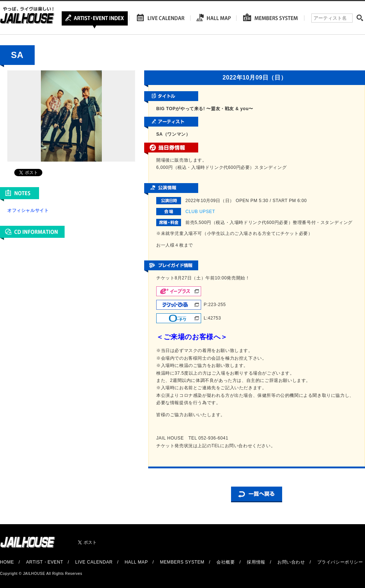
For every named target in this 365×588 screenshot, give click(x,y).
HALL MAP (137, 562)
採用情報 (256, 562)
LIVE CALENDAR (94, 562)
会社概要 (226, 562)
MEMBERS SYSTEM (182, 562)
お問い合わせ (291, 562)
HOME (7, 562)
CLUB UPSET (200, 212)
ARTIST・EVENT (44, 562)
